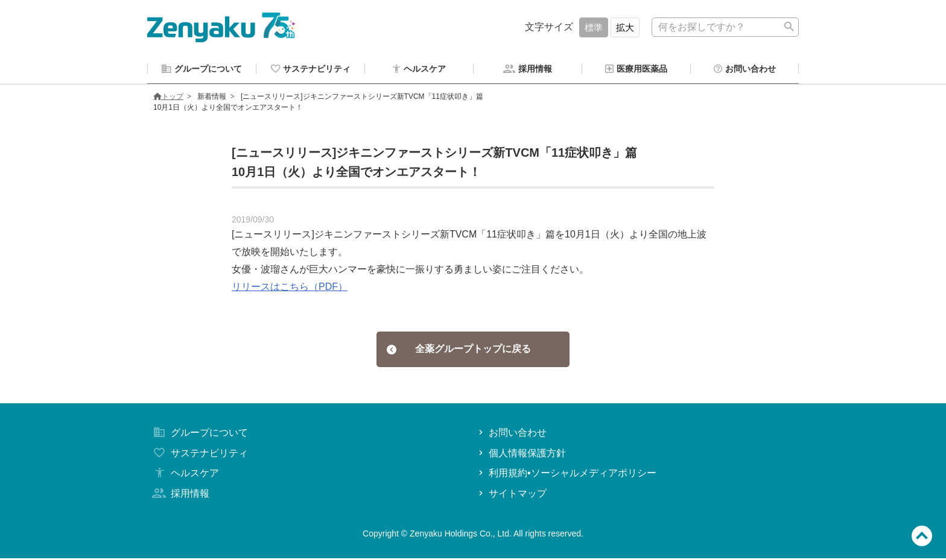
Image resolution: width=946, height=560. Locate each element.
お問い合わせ (511, 434)
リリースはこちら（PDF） (290, 288)
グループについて (199, 434)
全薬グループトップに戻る (459, 351)
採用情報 (180, 495)
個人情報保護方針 (521, 455)
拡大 (625, 27)
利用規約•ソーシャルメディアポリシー (566, 475)
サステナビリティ (199, 455)
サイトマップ (511, 495)
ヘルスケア (185, 475)
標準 (594, 27)
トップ (168, 98)
